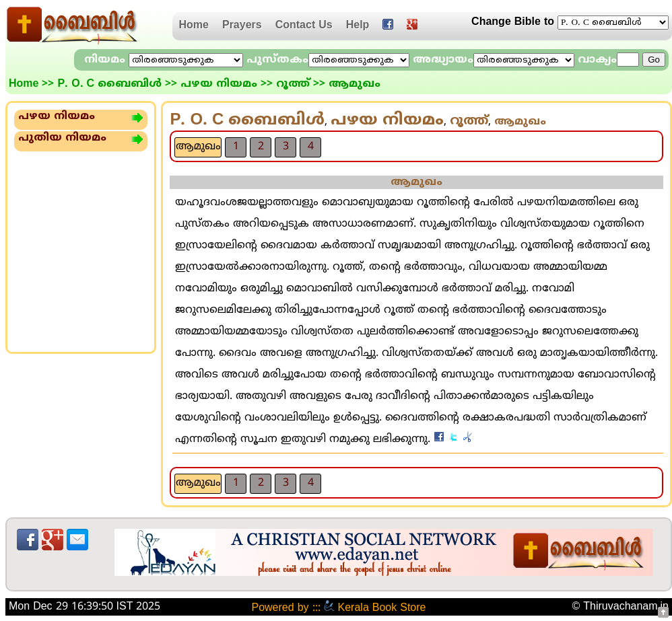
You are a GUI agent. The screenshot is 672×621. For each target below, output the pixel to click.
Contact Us (304, 26)
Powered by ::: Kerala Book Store (338, 608)
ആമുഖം (198, 147)
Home (194, 26)
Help (358, 26)
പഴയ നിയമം (219, 84)
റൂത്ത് (293, 84)
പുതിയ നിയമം (62, 138)
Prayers (242, 26)
